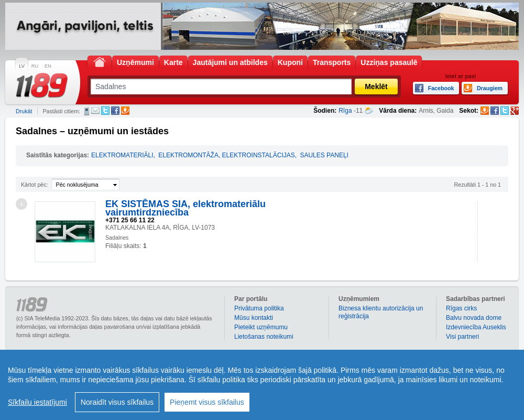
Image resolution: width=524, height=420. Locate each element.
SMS (87, 111)
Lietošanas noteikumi (264, 337)
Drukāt (24, 111)
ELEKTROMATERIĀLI (122, 155)
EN (48, 66)
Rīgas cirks (461, 308)
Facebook (115, 111)
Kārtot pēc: (35, 185)
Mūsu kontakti (254, 318)
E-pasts (95, 111)
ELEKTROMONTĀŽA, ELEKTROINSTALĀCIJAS (227, 155)
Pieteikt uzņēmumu (261, 327)
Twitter (105, 111)
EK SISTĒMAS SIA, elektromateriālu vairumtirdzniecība (185, 208)
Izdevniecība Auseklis (476, 327)
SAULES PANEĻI (324, 155)
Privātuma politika (259, 308)
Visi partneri (462, 337)
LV (22, 66)
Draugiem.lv (125, 111)
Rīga (345, 111)
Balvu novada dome (474, 318)
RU (35, 66)
